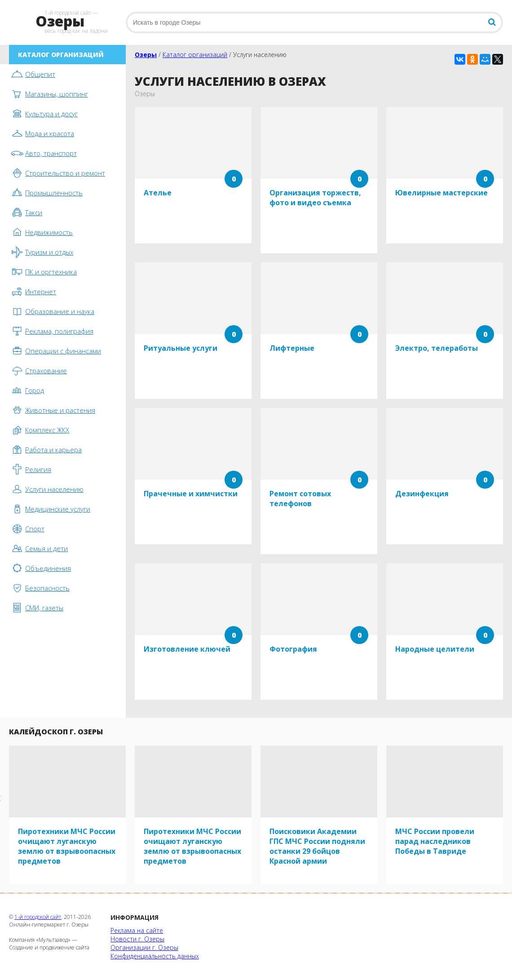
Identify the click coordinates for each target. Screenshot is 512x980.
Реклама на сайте (137, 930)
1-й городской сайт (38, 917)
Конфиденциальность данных (155, 956)
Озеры (146, 55)
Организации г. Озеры (144, 947)
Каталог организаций (195, 55)
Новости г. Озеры (137, 939)
